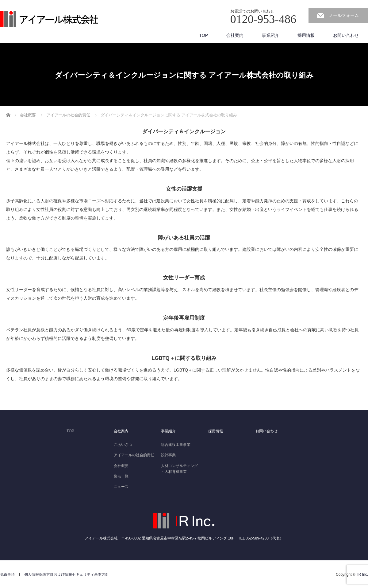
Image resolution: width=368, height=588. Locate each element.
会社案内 (235, 35)
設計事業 (168, 455)
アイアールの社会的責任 (134, 455)
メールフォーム (344, 15)
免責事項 (7, 574)
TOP (203, 35)
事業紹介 (270, 35)
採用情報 (306, 35)
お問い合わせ (346, 35)
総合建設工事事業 (176, 445)
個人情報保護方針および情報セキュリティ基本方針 (67, 574)
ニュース (121, 487)
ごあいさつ (123, 445)
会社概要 (121, 466)
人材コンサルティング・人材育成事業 (179, 469)
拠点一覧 (121, 476)
